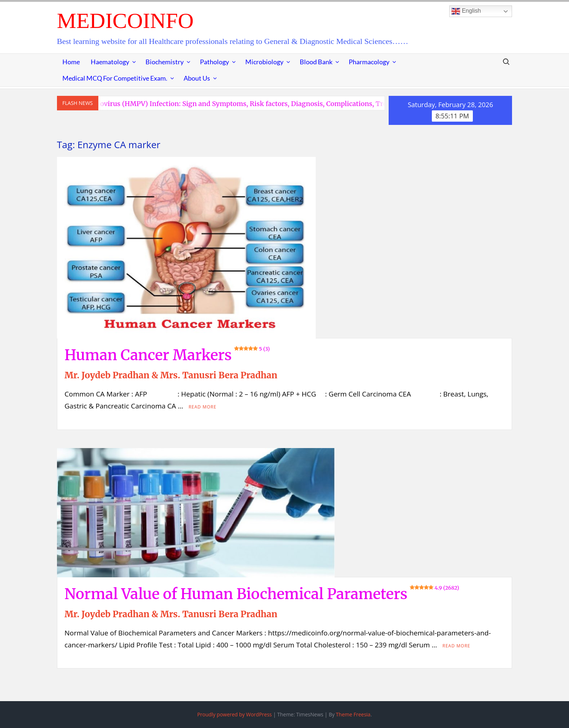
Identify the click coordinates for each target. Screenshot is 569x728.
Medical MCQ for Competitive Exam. (115, 78)
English (466, 11)
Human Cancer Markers (167, 355)
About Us (197, 78)
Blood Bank (316, 62)
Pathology (214, 62)
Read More (203, 407)
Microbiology (264, 62)
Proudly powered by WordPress (234, 714)
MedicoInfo (125, 21)
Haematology (110, 62)
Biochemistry (165, 62)
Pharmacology (369, 62)
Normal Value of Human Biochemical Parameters (262, 594)
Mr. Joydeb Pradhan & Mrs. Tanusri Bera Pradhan (171, 375)
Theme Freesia (353, 714)
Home (71, 62)
